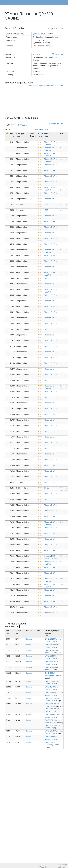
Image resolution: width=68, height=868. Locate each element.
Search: (18, 130)
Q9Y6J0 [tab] (10, 125)
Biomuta (29, 639)
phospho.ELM (49, 556)
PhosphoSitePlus (51, 142)
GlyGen (47, 488)
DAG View (58, 54)
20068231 (64, 579)
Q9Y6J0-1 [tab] (22, 125)
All (12, 136)
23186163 (64, 142)
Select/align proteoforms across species (46, 86)
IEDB (46, 204)
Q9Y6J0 (36, 34)
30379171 (64, 488)
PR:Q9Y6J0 (38, 54)
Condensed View (56, 123)
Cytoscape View (55, 28)
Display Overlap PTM (41, 130)
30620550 (64, 490)
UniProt (48, 145)
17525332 (64, 556)
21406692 (64, 187)
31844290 (64, 204)
